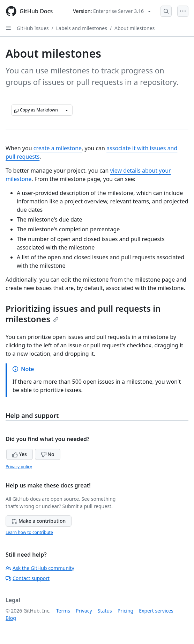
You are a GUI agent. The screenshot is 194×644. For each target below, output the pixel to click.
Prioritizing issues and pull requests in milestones (83, 314)
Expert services (156, 611)
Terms (63, 611)
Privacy (84, 611)
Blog (11, 618)
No (48, 454)
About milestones (135, 28)
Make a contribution (39, 521)
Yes (20, 454)
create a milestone (58, 148)
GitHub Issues (33, 28)
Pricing (125, 611)
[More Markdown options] (67, 110)
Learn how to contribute (29, 532)
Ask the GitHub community (40, 568)
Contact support (28, 578)
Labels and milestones (82, 28)
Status (105, 611)
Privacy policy (19, 467)
